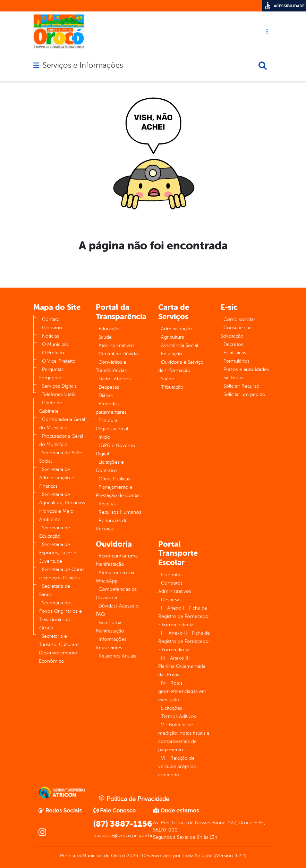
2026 (132, 856)
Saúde (105, 337)
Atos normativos (116, 345)
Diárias (106, 395)
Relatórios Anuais (117, 656)
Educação (109, 329)
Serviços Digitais (59, 386)
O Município (55, 344)
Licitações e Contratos (110, 466)
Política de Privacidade (134, 799)
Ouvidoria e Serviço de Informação (181, 366)
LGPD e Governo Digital (116, 450)
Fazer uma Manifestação (110, 627)
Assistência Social (180, 345)
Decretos (233, 344)
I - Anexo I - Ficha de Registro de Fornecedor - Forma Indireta (184, 616)
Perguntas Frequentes (51, 374)
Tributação (172, 387)
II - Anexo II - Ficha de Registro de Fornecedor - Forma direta (184, 641)
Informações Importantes (111, 643)
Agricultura (173, 337)
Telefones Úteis (58, 394)
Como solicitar (239, 319)
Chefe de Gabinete (51, 407)
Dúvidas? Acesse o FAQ (117, 610)
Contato (51, 319)
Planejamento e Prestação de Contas (118, 491)
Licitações (172, 708)
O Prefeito (53, 353)
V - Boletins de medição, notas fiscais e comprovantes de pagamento (184, 737)
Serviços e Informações (83, 65)
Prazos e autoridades (246, 369)
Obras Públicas (114, 479)
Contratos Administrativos (175, 587)
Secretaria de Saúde (55, 590)
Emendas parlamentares (111, 408)
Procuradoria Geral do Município (61, 440)
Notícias (50, 336)
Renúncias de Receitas (112, 525)
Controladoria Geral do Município (62, 424)
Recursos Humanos (120, 512)
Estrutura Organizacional (112, 425)
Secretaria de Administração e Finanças (57, 478)
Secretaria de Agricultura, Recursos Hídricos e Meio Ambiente (62, 507)
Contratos (172, 575)
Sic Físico (233, 378)
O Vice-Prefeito (59, 361)
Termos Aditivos (178, 716)
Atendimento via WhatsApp (115, 577)
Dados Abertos (115, 379)
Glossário (52, 328)
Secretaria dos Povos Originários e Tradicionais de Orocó (61, 615)
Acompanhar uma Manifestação (117, 560)
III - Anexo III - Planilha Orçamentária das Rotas (182, 666)
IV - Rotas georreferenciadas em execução (182, 691)
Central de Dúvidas (119, 354)
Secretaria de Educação (55, 532)
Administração (176, 329)
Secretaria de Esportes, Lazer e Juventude (58, 553)
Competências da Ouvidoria (116, 593)
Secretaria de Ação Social (61, 457)
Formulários (236, 361)
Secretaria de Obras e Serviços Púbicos (62, 574)
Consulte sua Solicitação (236, 332)
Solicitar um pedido (244, 394)
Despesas (109, 387)
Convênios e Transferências (111, 366)
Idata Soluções (199, 856)
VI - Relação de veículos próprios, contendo (177, 766)
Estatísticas (235, 353)
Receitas (108, 504)
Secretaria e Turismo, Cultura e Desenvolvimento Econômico (59, 649)
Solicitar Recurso (241, 386)
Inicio (104, 437)
